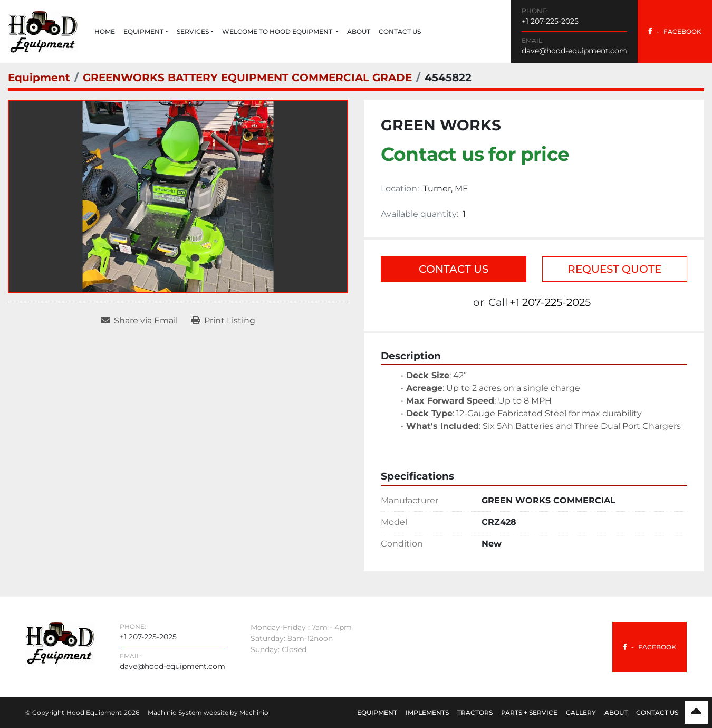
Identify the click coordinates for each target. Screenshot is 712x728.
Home (105, 31)
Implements (427, 712)
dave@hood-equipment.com (574, 51)
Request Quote (614, 269)
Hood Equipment (94, 712)
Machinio (254, 712)
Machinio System (175, 712)
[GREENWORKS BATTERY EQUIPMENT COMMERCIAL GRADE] (247, 78)
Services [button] (193, 31)
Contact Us (400, 31)
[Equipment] (39, 78)
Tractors (475, 712)
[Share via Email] (139, 321)
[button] (146, 32)
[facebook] (675, 31)
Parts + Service (529, 712)
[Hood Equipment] (60, 642)
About (359, 31)
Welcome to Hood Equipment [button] (278, 31)
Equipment (143, 31)
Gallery (581, 712)
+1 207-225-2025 (550, 21)
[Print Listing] (223, 321)
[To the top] (696, 712)
